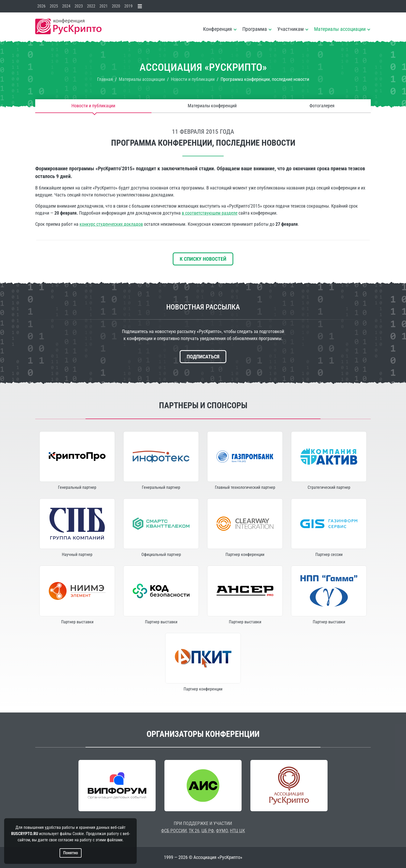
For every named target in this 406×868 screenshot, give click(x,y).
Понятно (71, 853)
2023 (79, 6)
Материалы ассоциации (340, 29)
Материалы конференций (212, 106)
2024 (66, 6)
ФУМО (222, 831)
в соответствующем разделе (210, 213)
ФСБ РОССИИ (174, 831)
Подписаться (203, 357)
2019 (128, 6)
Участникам (291, 29)
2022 (91, 6)
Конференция (218, 29)
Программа (255, 29)
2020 (116, 6)
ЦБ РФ (208, 831)
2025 (54, 6)
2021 (104, 6)
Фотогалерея (322, 106)
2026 (41, 6)
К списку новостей (203, 259)
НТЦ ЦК (237, 831)
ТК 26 (194, 831)
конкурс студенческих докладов (111, 224)
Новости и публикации (93, 106)
